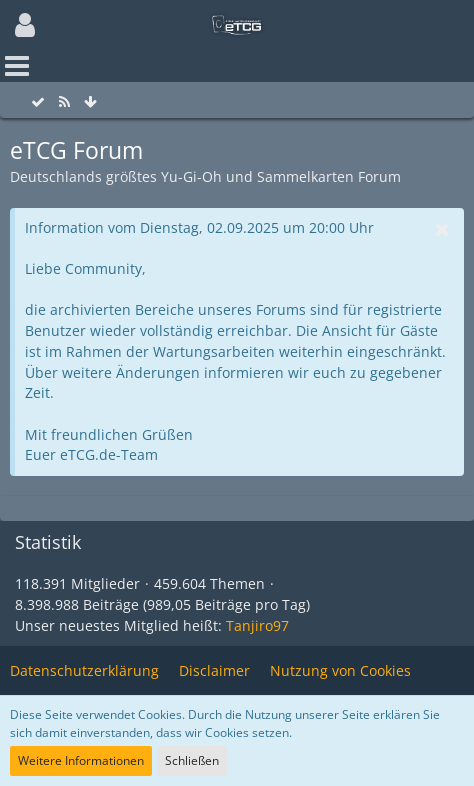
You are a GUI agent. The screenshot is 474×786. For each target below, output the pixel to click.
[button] (25, 25)
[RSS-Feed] (64, 102)
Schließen (192, 760)
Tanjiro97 (257, 625)
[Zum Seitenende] (90, 102)
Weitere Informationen (81, 760)
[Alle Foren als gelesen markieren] (38, 102)
